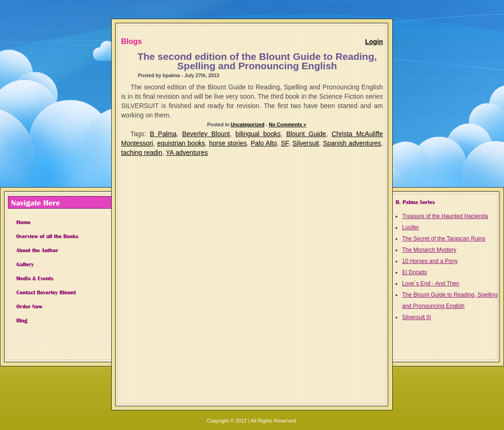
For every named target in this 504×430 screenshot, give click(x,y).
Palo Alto (264, 143)
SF (285, 143)
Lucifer (410, 227)
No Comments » (288, 124)
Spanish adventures (352, 143)
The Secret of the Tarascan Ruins (444, 239)
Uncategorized (247, 124)
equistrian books (181, 143)
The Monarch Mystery (429, 250)
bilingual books (258, 134)
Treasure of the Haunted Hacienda (445, 216)
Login (374, 42)
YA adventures (187, 153)
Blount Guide (306, 134)
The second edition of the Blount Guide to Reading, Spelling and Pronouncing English (257, 61)
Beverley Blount (206, 134)
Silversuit (306, 143)
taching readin (142, 153)
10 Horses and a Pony (430, 261)
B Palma (163, 134)
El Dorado (414, 272)
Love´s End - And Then (431, 284)
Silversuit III (417, 317)
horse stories (228, 143)
